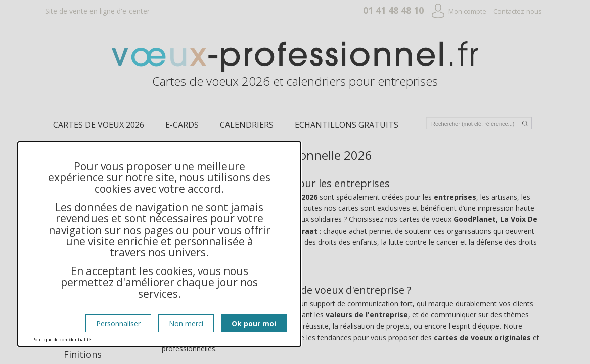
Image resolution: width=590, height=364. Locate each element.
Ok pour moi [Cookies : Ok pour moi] (254, 323)
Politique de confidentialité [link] (62, 339)
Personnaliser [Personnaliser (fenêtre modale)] (118, 323)
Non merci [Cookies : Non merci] (186, 323)
